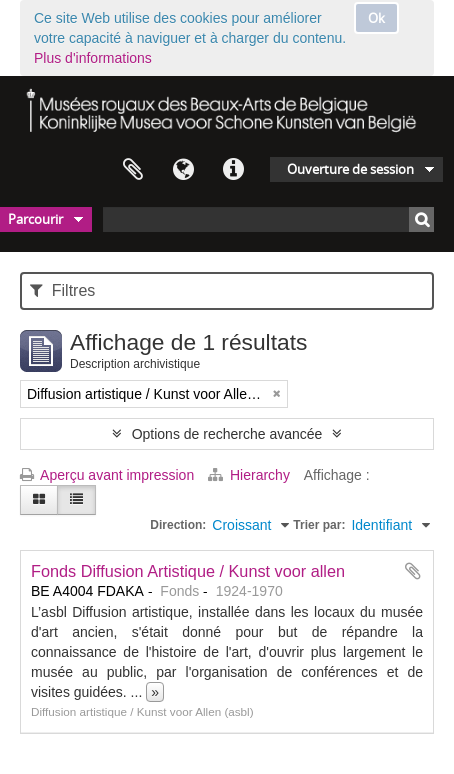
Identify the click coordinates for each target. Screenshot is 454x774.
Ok (376, 18)
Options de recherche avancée (227, 434)
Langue (183, 170)
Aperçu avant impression (107, 475)
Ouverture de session (350, 169)
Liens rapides (233, 170)
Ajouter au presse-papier (413, 571)
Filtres (62, 290)
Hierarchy (251, 475)
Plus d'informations (93, 58)
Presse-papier (133, 170)
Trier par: (319, 525)
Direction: (178, 525)
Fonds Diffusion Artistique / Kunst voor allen (188, 571)
